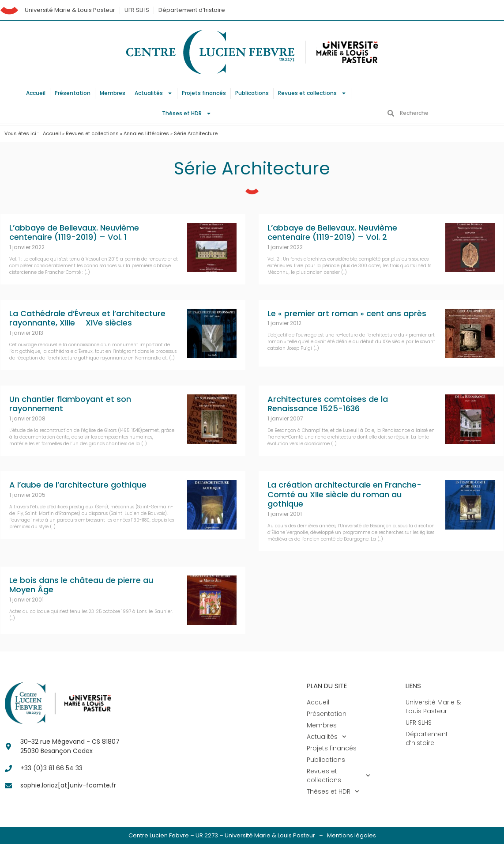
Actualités (154, 93)
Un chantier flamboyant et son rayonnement (70, 404)
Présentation (73, 93)
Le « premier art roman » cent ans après (347, 313)
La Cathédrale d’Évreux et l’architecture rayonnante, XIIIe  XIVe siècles (87, 318)
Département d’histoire (192, 10)
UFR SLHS (137, 10)
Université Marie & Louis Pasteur (70, 10)
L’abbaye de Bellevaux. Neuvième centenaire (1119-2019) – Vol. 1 (74, 233)
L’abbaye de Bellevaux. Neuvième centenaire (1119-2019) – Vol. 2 (332, 233)
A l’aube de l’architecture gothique (78, 485)
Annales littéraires (146, 133)
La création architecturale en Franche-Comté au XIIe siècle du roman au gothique (344, 494)
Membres (113, 93)
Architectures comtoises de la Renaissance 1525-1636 (328, 404)
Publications (252, 93)
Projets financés (204, 93)
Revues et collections (312, 93)
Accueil (36, 93)
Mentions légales (352, 835)
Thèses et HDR (187, 114)
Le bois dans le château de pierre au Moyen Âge (81, 585)
